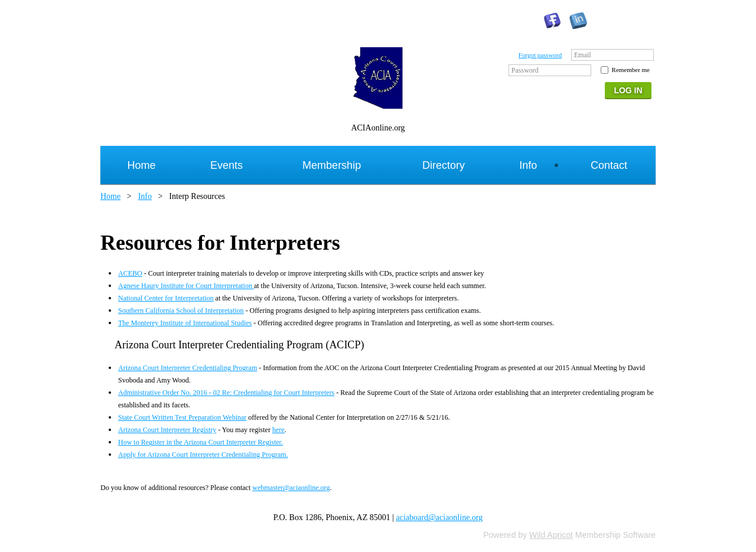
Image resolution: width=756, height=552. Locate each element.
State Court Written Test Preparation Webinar (182, 417)
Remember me (631, 70)
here (278, 430)
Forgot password (540, 55)
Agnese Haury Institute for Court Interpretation (186, 286)
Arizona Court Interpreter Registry (167, 430)
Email (583, 55)
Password (525, 70)
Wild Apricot (551, 535)
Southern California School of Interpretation (181, 311)
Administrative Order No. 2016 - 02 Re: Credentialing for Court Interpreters (226, 393)
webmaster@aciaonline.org (291, 488)
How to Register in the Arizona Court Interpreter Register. (201, 442)
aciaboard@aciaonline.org (440, 517)
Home (110, 196)
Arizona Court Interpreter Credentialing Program (188, 368)
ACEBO (130, 273)
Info (145, 196)
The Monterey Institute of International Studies (185, 323)
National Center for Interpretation (166, 298)
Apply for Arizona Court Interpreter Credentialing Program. (203, 455)
